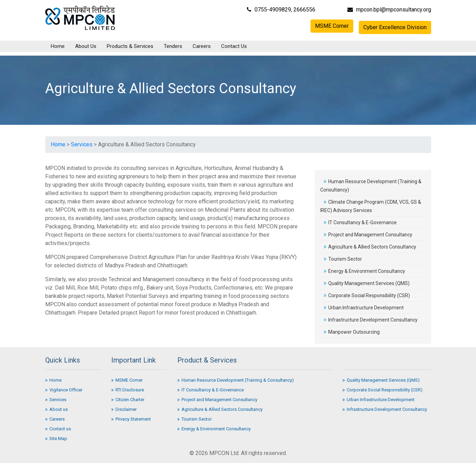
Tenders (173, 46)
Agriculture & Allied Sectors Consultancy (370, 247)
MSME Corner (332, 26)
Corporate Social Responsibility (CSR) (367, 295)
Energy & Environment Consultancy (364, 271)
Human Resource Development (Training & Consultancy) (236, 380)
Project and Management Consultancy (368, 235)
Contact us (58, 429)
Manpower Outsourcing (352, 332)
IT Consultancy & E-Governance (360, 222)
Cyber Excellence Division (395, 27)
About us (57, 409)
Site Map (56, 438)
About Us (86, 46)
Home (58, 46)
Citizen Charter (128, 400)
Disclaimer (124, 409)
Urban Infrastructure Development (364, 308)
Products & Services (130, 46)
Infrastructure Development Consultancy (371, 320)
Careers (202, 46)
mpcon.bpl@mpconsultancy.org (389, 10)
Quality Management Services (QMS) (367, 283)
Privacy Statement (131, 419)
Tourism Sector (343, 259)
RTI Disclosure (128, 390)
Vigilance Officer (64, 390)
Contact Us (234, 46)
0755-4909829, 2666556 (281, 10)
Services (82, 144)
